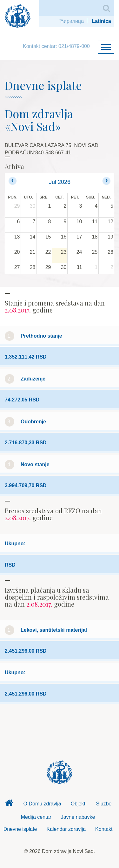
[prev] (13, 181)
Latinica (102, 21)
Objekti (79, 804)
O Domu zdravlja (42, 804)
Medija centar (36, 817)
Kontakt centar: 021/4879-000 (56, 46)
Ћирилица (72, 21)
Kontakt (104, 829)
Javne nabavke (78, 817)
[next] (106, 181)
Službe (104, 804)
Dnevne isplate (20, 829)
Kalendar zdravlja (66, 829)
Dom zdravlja (9, 804)
